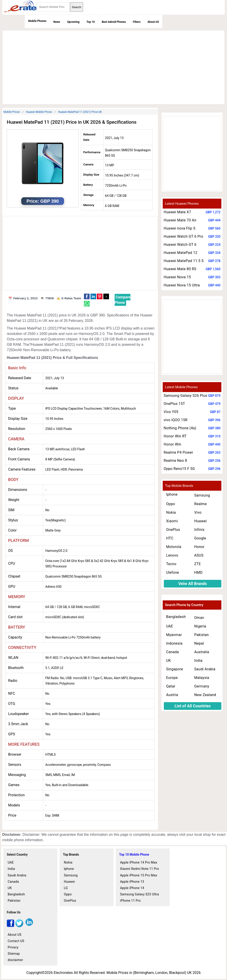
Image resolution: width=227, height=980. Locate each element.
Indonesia (174, 643)
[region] (113, 67)
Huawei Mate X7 (177, 212)
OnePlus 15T (174, 404)
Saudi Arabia (205, 669)
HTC (170, 538)
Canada (172, 652)
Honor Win (172, 444)
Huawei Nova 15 (177, 277)
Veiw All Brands (193, 584)
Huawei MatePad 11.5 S (184, 261)
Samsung (202, 495)
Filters (137, 22)
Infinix (199, 530)
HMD (198, 572)
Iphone (172, 494)
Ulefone (173, 572)
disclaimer (15, 960)
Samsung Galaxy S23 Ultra (140, 894)
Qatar (171, 686)
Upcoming (73, 22)
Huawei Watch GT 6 (180, 245)
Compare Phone (123, 300)
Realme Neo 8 (175, 461)
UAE (170, 626)
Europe (172, 678)
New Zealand (205, 695)
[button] (87, 296)
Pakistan (202, 635)
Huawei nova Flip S (180, 228)
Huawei (200, 521)
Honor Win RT (175, 436)
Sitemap (14, 954)
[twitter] (19, 926)
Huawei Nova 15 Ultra (182, 285)
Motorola (174, 547)
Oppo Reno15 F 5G (179, 469)
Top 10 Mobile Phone (134, 855)
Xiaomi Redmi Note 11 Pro (140, 869)
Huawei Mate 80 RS (180, 269)
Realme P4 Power (178, 452)
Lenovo (172, 555)
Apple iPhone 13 (132, 882)
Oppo (171, 504)
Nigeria (200, 626)
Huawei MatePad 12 (180, 253)
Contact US (16, 941)
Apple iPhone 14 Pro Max (139, 862)
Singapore (175, 669)
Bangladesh (176, 617)
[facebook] (10, 926)
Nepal (199, 643)
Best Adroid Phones (114, 22)
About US (153, 22)
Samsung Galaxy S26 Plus (185, 396)
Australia (202, 652)
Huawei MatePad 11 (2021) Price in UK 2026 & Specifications (72, 122)
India (198, 661)
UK (168, 661)
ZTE (198, 564)
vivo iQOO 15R (176, 420)
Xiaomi (172, 521)
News (57, 22)
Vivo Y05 (171, 412)
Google (200, 538)
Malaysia (202, 678)
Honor (199, 547)
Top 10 (91, 22)
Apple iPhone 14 (132, 888)
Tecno (171, 564)
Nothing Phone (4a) (180, 428)
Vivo (198, 512)
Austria (172, 695)
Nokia (171, 512)
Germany (202, 686)
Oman (199, 618)
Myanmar (174, 635)
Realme (201, 504)
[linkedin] (29, 926)
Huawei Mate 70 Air (180, 220)
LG (66, 888)
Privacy (13, 947)
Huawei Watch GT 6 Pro (183, 236)
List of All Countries (192, 706)
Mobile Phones (37, 21)
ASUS (199, 555)
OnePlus (173, 530)
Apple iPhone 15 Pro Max (139, 875)
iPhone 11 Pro (130, 901)
